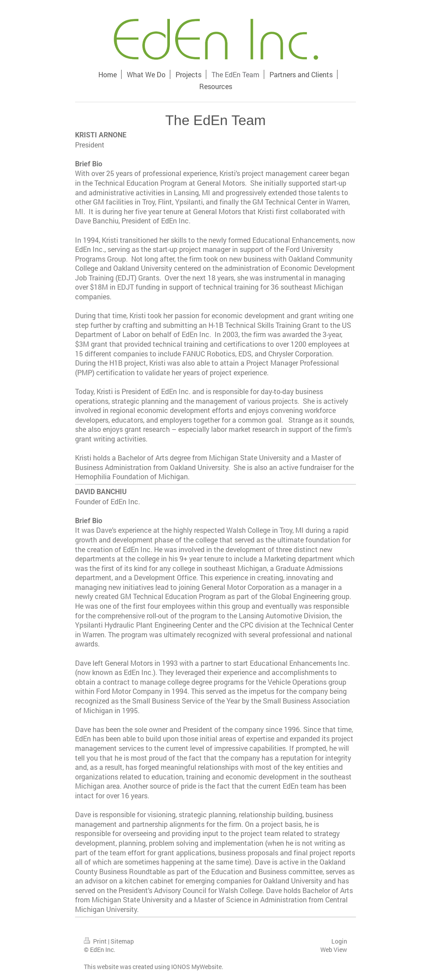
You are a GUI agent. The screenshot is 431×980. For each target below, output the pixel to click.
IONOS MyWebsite (196, 967)
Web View (334, 949)
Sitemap (122, 941)
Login (339, 941)
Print (96, 941)
